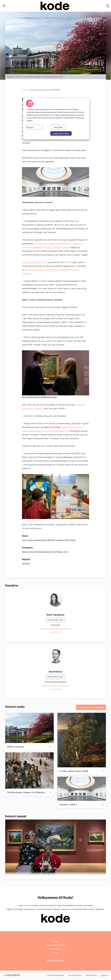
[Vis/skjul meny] (4, 6)
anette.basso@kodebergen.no (56, 686)
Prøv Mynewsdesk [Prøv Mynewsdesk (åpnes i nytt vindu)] (56, 975)
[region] (56, 119)
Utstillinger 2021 (61, 552)
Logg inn (104, 975)
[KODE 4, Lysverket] (29, 728)
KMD (66, 262)
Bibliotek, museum (55, 540)
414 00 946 (56, 689)
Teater (67, 540)
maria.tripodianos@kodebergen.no (56, 629)
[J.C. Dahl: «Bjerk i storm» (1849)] (82, 740)
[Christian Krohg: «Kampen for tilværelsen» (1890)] (29, 770)
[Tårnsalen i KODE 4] (82, 789)
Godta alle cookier (61, 133)
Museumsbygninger (44, 552)
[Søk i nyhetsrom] (108, 6)
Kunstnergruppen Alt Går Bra (35, 262)
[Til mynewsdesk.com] (12, 975)
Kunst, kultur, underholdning (34, 540)
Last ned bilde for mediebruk (91, 707)
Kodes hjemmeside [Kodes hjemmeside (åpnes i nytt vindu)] (55, 960)
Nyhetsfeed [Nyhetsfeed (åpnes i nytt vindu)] (91, 975)
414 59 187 (56, 632)
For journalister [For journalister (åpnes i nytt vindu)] (75, 975)
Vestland (26, 563)
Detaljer (30, 127)
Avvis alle (58, 127)
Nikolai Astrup (28, 552)
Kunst (73, 540)
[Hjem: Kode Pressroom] (55, 6)
